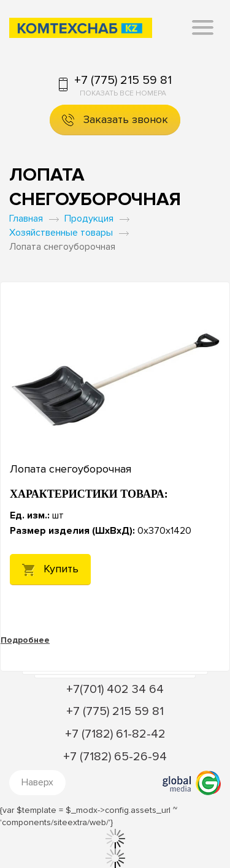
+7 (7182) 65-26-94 (115, 757)
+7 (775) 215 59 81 (123, 80)
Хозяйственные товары (61, 233)
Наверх (37, 782)
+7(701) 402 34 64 (115, 689)
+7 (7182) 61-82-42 (115, 734)
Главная (26, 219)
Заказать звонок (115, 120)
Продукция (89, 219)
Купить (50, 569)
